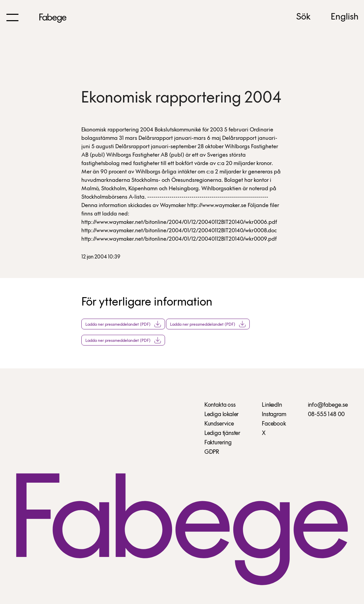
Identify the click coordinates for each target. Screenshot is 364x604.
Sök (303, 17)
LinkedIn (272, 405)
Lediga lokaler (221, 415)
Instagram (274, 415)
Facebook (274, 424)
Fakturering (218, 443)
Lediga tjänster (222, 433)
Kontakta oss (220, 405)
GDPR (212, 452)
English (345, 17)
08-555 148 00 (327, 415)
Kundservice (219, 424)
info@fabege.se (328, 405)
